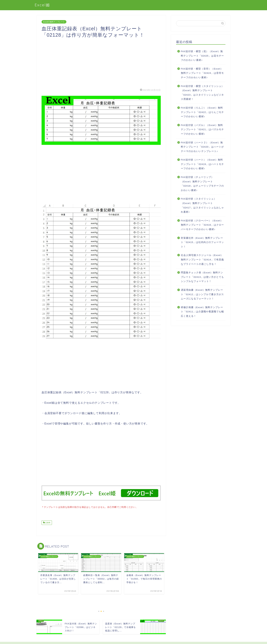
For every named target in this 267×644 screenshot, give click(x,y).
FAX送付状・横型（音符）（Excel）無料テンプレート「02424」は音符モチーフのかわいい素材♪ (202, 73)
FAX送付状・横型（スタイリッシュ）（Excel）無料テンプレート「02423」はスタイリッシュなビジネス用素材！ (202, 93)
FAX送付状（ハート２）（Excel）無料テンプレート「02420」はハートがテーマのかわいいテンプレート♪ (202, 147)
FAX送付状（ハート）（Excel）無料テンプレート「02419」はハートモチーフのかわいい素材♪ (202, 164)
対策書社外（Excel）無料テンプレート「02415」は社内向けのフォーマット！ (202, 242)
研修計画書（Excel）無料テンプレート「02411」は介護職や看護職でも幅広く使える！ (202, 312)
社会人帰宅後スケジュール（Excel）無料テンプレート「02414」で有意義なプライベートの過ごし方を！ (202, 260)
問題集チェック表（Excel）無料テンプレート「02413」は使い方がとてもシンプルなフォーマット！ (202, 277)
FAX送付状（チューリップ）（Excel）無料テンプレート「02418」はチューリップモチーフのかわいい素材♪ (202, 184)
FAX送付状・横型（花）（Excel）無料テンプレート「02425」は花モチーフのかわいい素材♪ (202, 56)
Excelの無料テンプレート (54, 22)
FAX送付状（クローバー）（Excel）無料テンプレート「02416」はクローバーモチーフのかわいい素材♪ (202, 225)
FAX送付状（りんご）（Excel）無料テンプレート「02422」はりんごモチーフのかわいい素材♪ (202, 112)
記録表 (48, 522)
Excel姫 (42, 5)
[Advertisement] (101, 62)
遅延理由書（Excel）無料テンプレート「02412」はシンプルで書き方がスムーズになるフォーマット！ (202, 294)
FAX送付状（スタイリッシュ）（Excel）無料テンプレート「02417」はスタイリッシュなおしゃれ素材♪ (202, 205)
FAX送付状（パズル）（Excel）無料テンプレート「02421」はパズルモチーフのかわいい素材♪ (202, 130)
